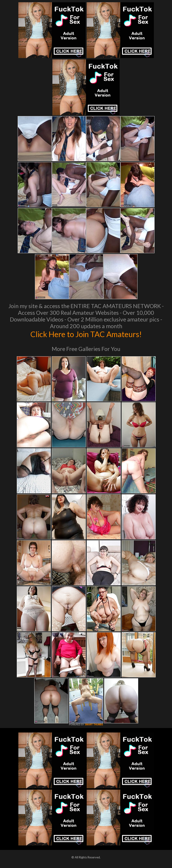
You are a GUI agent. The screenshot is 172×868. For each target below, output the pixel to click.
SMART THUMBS (94, 725)
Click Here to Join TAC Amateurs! (86, 334)
